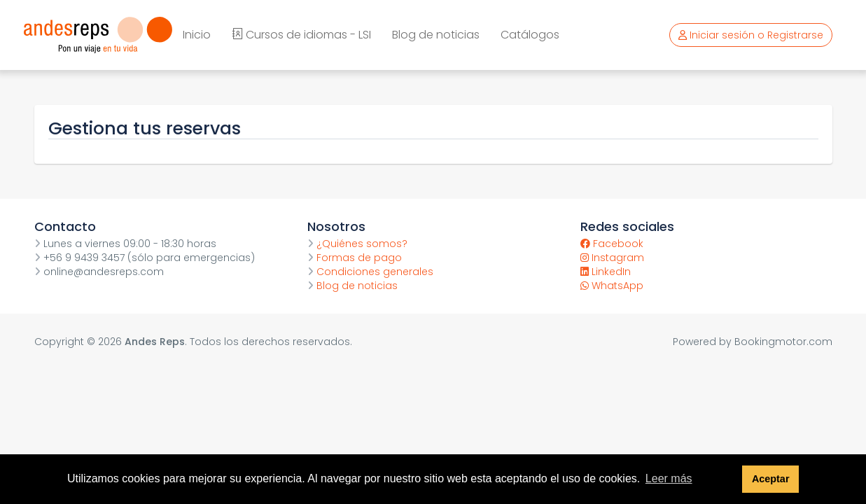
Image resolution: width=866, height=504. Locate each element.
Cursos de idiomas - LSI (301, 35)
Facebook (612, 244)
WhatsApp (612, 286)
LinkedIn (606, 272)
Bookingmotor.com (783, 342)
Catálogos (530, 35)
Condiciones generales (370, 272)
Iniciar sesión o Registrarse (751, 35)
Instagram (612, 258)
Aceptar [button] (771, 479)
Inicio (197, 35)
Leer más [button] (669, 478)
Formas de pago (355, 258)
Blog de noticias (436, 35)
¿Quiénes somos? (357, 244)
